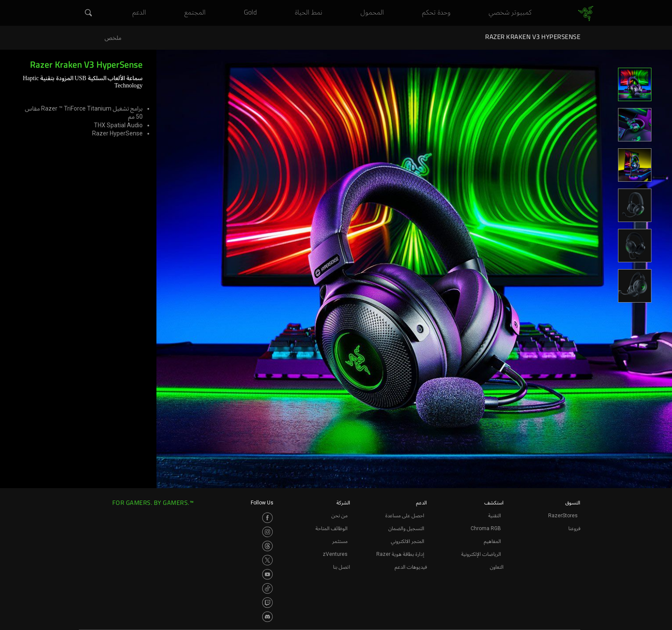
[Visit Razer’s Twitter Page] (267, 560)
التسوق (573, 503)
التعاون (497, 567)
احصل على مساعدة (405, 516)
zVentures (335, 554)
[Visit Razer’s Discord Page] (267, 617)
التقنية (495, 516)
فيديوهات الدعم (411, 567)
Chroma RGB (486, 528)
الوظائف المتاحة (331, 528)
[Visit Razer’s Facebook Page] (267, 518)
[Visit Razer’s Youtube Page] (267, 574)
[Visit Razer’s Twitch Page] (267, 603)
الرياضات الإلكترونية (481, 554)
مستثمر (340, 541)
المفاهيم (492, 541)
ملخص (113, 38)
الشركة (343, 503)
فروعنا (574, 528)
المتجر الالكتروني (408, 541)
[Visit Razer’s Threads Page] (267, 546)
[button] (87, 13)
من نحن (339, 516)
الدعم (421, 503)
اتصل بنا (342, 567)
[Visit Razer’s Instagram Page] (267, 532)
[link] (586, 14)
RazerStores (563, 516)
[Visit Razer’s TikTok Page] (267, 588)
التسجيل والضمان (406, 528)
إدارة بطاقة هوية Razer (400, 554)
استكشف (494, 503)
